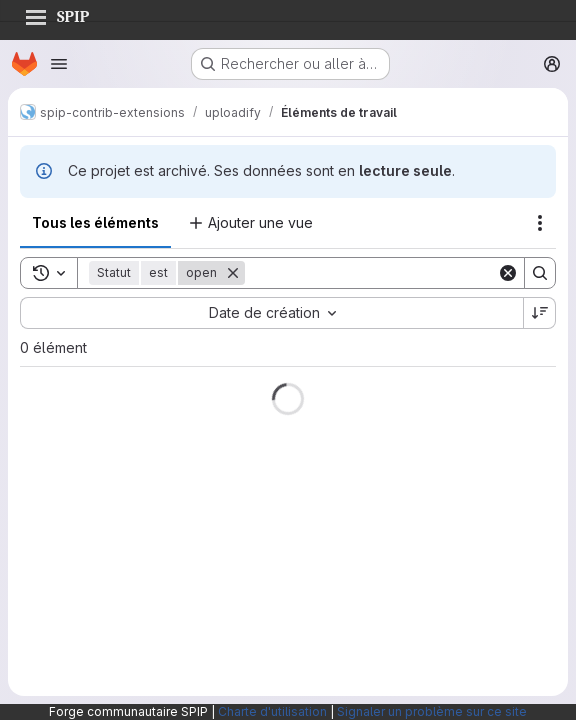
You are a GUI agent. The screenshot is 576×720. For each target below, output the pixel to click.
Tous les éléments (95, 222)
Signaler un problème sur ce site (432, 711)
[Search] (371, 273)
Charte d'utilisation (272, 711)
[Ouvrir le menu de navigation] (59, 64)
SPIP (57, 14)
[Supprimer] (233, 273)
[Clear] (508, 273)
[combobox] (271, 313)
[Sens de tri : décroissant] (540, 313)
